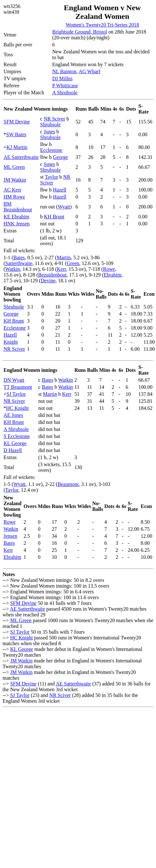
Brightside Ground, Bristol (80, 32)
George (60, 157)
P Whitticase (65, 86)
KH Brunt (54, 217)
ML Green (14, 167)
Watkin (12, 269)
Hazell (60, 190)
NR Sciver (54, 119)
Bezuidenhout (52, 275)
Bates (19, 258)
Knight (11, 342)
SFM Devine (17, 122)
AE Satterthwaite (21, 157)
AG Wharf (90, 71)
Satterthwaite (19, 263)
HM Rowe (14, 197)
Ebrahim (113, 275)
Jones (49, 132)
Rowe (109, 269)
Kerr (62, 269)
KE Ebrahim (16, 217)
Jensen (10, 536)
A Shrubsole (65, 93)
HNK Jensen (16, 224)
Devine (48, 281)
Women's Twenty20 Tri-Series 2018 (102, 25)
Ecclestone (51, 150)
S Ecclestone (17, 436)
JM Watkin (15, 180)
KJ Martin (17, 147)
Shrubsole (50, 125)
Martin (64, 258)
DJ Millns (62, 78)
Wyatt (64, 207)
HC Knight (17, 408)
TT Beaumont (18, 387)
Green (73, 263)
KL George (15, 443)
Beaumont (68, 484)
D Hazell (13, 450)
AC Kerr (12, 190)
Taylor (52, 177)
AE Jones (13, 415)
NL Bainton (64, 71)
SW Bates (16, 134)
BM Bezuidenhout (18, 207)
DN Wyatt (14, 380)
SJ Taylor (16, 394)
